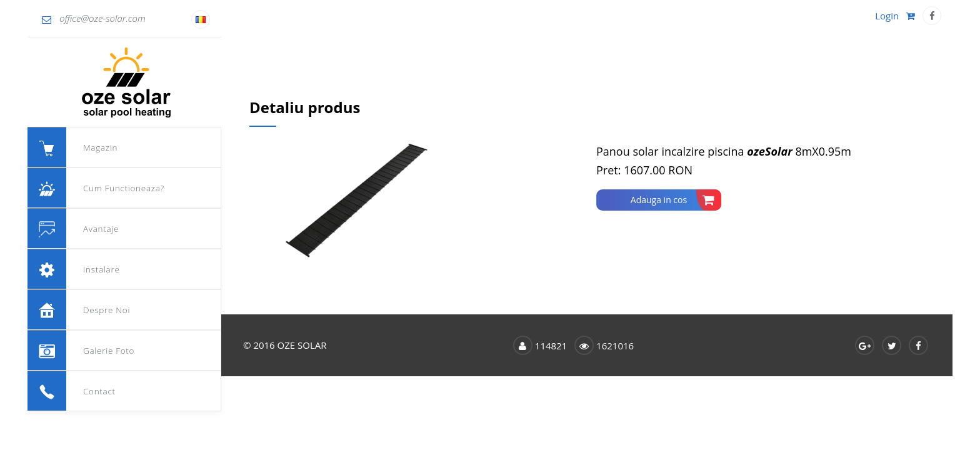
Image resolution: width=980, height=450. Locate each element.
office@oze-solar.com (94, 18)
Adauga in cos (676, 200)
